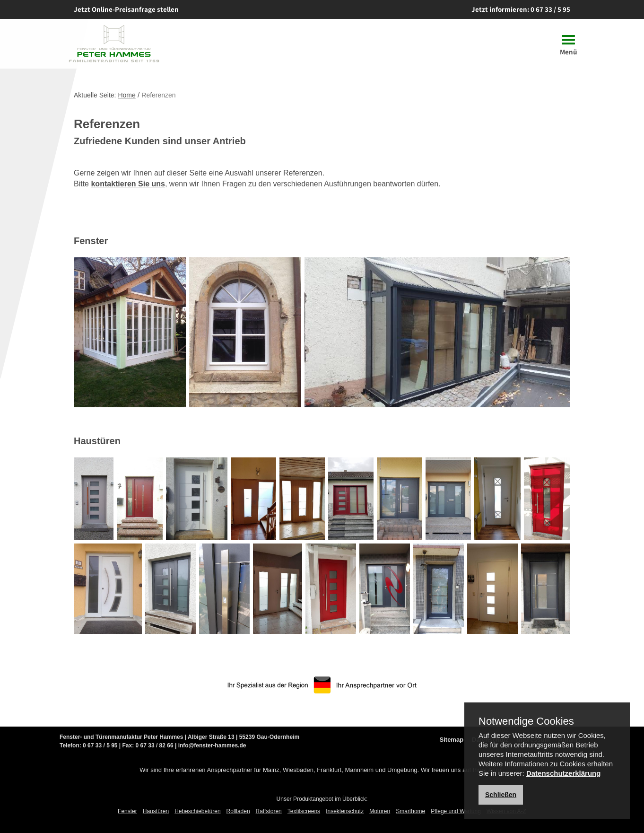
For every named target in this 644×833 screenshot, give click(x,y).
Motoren (380, 811)
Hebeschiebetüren (197, 811)
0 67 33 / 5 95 (550, 9)
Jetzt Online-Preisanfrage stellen (126, 9)
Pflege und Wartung (456, 811)
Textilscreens (304, 811)
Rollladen (238, 811)
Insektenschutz (345, 811)
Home (126, 95)
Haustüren (156, 811)
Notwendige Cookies (526, 721)
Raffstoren (269, 811)
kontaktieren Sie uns (128, 184)
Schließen (501, 795)
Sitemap (452, 740)
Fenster (127, 811)
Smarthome (410, 811)
